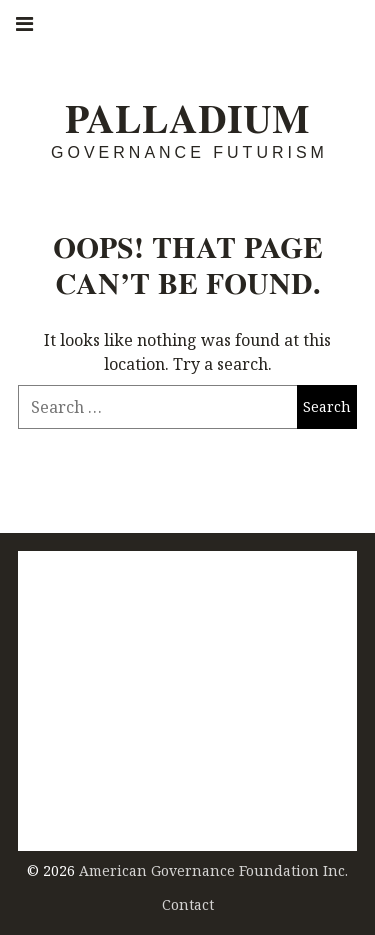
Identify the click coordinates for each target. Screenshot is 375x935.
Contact (188, 904)
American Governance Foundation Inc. (213, 870)
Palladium (187, 119)
